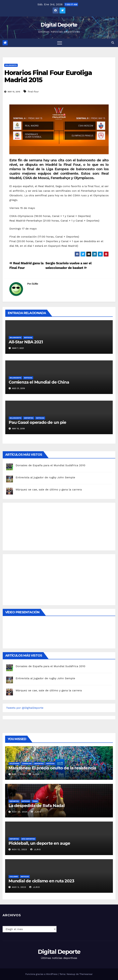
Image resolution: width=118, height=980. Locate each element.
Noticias (28, 337)
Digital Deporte (59, 25)
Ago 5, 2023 (19, 887)
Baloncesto (11, 65)
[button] (113, 43)
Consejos (27, 764)
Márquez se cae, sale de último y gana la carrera (49, 489)
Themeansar (86, 974)
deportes (29, 418)
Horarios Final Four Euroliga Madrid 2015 (48, 76)
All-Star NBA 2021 (26, 342)
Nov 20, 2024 (20, 812)
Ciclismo (14, 876)
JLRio (35, 284)
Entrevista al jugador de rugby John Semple (45, 477)
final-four (33, 92)
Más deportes (28, 839)
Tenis (35, 801)
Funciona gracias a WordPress (42, 974)
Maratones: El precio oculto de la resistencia (52, 768)
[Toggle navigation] (60, 43)
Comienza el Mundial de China (39, 382)
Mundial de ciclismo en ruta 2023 (41, 881)
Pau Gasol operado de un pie (37, 422)
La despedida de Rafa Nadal (37, 806)
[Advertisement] (32, 526)
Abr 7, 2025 (19, 774)
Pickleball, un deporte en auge (39, 843)
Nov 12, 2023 (19, 849)
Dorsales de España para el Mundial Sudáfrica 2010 (50, 465)
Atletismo (14, 764)
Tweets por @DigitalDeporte (25, 708)
